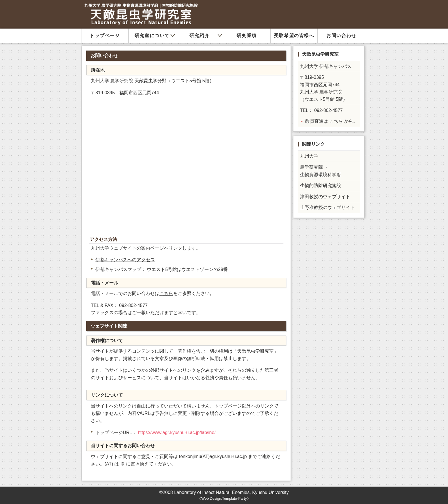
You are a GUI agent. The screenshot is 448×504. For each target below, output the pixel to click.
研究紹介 (199, 36)
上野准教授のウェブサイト (327, 207)
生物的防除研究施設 (321, 185)
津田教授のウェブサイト (325, 197)
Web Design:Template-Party (224, 498)
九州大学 (309, 156)
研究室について (152, 36)
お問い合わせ (341, 36)
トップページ (105, 36)
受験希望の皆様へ (294, 36)
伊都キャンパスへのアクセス (125, 260)
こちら (166, 293)
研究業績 (247, 36)
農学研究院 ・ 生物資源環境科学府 (321, 171)
